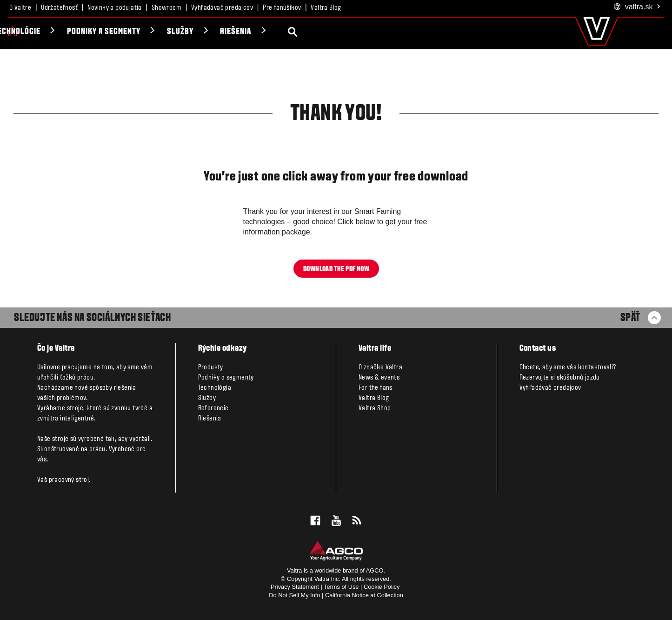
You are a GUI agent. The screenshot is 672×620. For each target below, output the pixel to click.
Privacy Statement (295, 587)
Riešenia (331, 32)
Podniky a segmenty (199, 32)
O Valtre (20, 8)
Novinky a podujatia (115, 8)
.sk (637, 7)
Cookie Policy (382, 587)
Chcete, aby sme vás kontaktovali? (568, 367)
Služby (276, 32)
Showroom (166, 8)
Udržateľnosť (59, 8)
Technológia (215, 388)
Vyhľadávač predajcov (222, 8)
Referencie (213, 408)
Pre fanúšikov (282, 8)
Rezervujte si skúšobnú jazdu (560, 378)
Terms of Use (341, 587)
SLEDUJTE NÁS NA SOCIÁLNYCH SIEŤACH (92, 318)
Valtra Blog (326, 8)
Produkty (44, 32)
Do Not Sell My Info (294, 595)
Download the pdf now (336, 269)
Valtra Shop (375, 408)
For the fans (376, 388)
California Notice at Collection (364, 595)
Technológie (112, 32)
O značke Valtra (380, 367)
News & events (379, 378)
